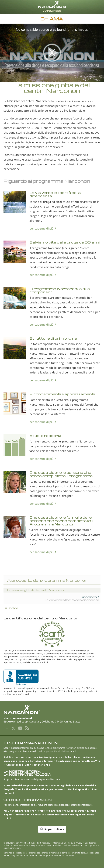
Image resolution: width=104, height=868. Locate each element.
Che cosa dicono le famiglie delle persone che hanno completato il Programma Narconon (61, 521)
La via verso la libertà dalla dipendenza (55, 194)
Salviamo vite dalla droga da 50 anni (65, 242)
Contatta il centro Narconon (50, 815)
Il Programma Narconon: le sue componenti (60, 290)
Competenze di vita (18, 765)
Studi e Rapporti (77, 789)
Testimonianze (41, 765)
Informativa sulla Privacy (24, 845)
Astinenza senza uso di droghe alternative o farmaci (49, 759)
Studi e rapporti (45, 436)
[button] (52, 831)
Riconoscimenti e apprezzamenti (62, 394)
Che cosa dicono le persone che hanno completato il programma (61, 474)
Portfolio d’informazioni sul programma (61, 811)
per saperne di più (41, 228)
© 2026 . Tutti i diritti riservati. (27, 843)
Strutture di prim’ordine (53, 338)
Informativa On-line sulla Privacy (67, 843)
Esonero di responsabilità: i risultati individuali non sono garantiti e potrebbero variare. (51, 846)
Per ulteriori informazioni (19, 811)
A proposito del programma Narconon (26, 785)
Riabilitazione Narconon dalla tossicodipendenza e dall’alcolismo (42, 757)
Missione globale (61, 785)
